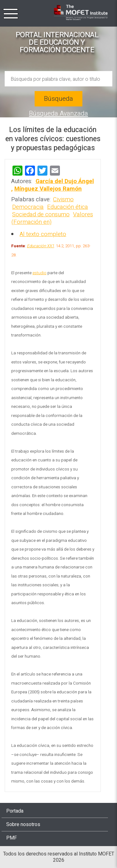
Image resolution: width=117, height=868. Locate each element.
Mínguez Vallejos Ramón (48, 189)
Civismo (63, 199)
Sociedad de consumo (41, 214)
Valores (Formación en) (52, 218)
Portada (15, 811)
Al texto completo (43, 234)
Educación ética (68, 207)
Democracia (28, 207)
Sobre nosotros (23, 824)
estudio (39, 273)
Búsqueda (58, 99)
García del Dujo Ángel (65, 181)
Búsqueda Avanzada (58, 113)
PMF (12, 838)
